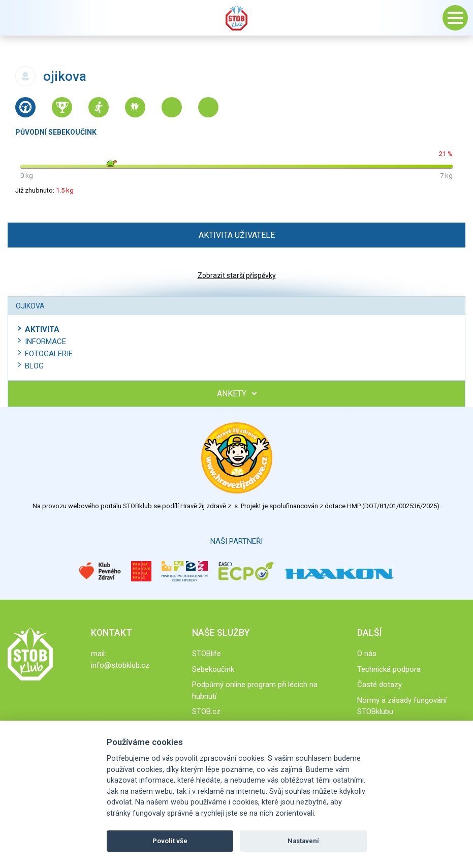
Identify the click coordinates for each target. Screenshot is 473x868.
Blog (34, 366)
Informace (45, 342)
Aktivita (42, 329)
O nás (367, 654)
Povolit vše (170, 841)
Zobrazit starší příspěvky (237, 275)
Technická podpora (389, 669)
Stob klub (237, 18)
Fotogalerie (49, 354)
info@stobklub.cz (120, 665)
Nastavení (303, 841)
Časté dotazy (380, 685)
